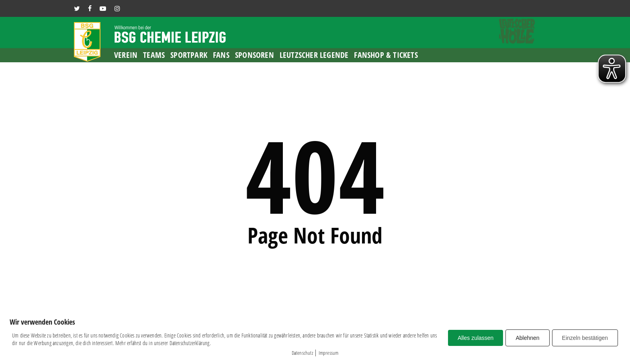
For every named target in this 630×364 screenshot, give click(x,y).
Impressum (329, 353)
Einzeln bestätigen (585, 338)
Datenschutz (302, 353)
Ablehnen (527, 338)
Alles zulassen (476, 338)
